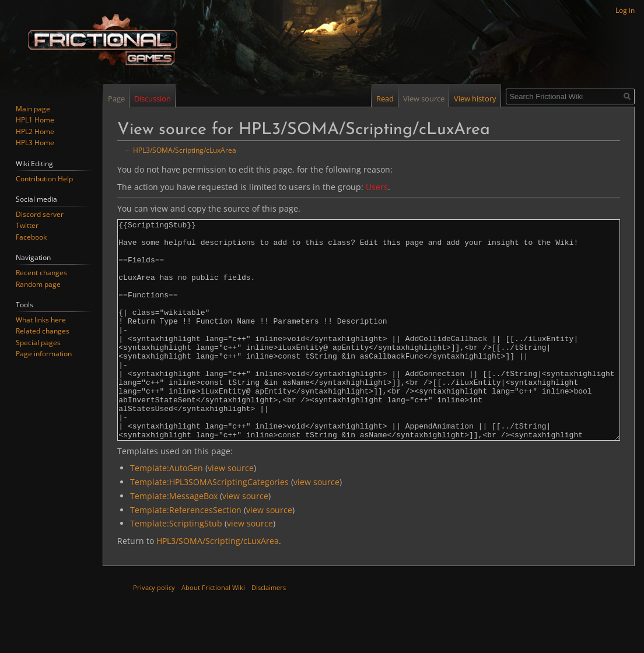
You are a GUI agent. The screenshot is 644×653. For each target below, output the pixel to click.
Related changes (43, 331)
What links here (41, 320)
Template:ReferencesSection (186, 554)
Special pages (38, 343)
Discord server (40, 214)
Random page (38, 284)
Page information (44, 354)
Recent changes (41, 273)
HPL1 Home (35, 120)
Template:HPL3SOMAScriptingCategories (209, 526)
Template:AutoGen (167, 512)
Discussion (153, 99)
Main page (33, 109)
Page (116, 99)
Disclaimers (269, 631)
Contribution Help (44, 179)
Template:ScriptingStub (176, 567)
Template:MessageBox (174, 540)
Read (385, 99)
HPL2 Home (35, 131)
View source (424, 99)
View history (475, 99)
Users (377, 187)
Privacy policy (154, 631)
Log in (625, 10)
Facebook (31, 237)
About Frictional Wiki (213, 631)
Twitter (27, 225)
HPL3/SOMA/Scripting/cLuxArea (185, 150)
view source (231, 512)
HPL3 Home (35, 143)
